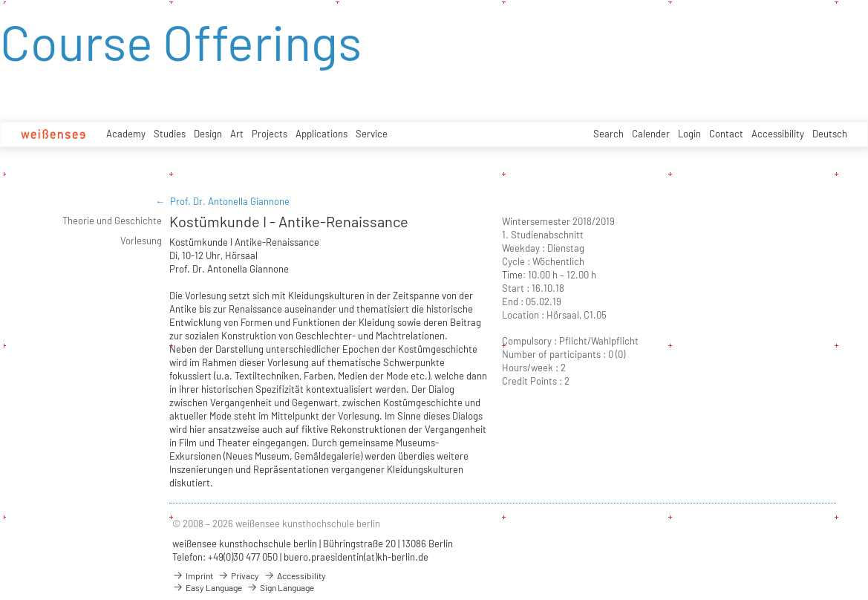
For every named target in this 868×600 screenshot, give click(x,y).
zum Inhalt (0, 0)
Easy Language (207, 587)
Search (608, 134)
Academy (126, 134)
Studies (170, 134)
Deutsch (830, 134)
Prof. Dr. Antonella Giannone (230, 201)
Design (208, 134)
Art (237, 134)
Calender (651, 134)
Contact (726, 134)
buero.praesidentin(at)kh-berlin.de (356, 557)
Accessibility (778, 134)
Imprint (193, 575)
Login (689, 134)
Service (372, 134)
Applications (322, 134)
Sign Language (280, 587)
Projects (270, 134)
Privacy (238, 575)
